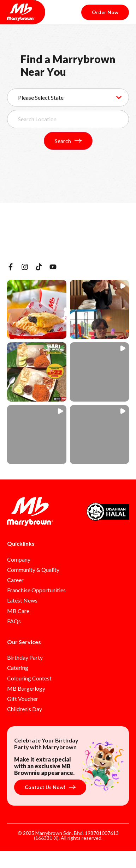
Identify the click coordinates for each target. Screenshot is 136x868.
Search (68, 141)
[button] (37, 310)
